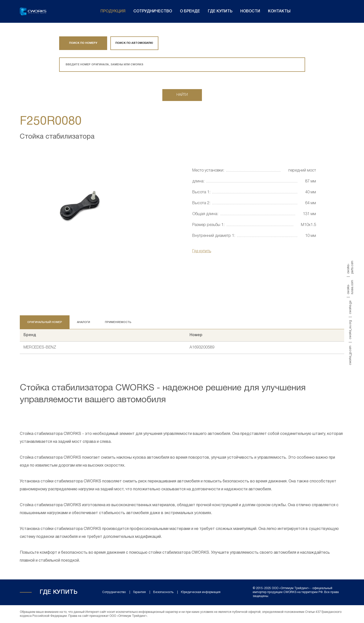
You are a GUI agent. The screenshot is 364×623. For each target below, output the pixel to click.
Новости (250, 11)
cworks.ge (350, 307)
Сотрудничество (153, 11)
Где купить (220, 11)
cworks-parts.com (350, 267)
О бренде (190, 11)
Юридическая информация (201, 592)
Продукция (113, 11)
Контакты (279, 11)
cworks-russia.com (350, 287)
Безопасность (163, 592)
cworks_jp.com (350, 355)
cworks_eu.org (350, 330)
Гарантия (139, 592)
